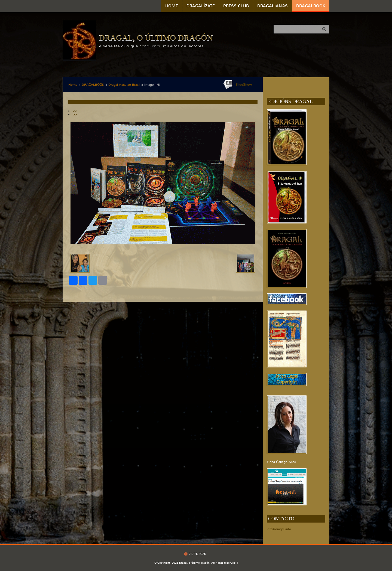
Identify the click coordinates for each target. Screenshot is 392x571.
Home (172, 6)
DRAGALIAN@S (272, 6)
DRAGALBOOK (311, 6)
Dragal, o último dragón (156, 37)
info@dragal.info (279, 529)
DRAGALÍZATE (201, 6)
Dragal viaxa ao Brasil (124, 85)
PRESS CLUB (236, 6)
